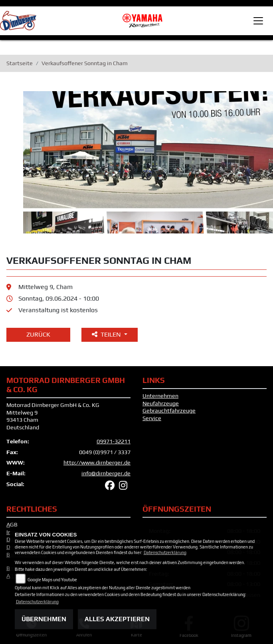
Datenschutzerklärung (165, 552)
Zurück (38, 334)
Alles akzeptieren (117, 619)
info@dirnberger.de (106, 473)
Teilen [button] (107, 334)
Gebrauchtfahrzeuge (169, 411)
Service (152, 418)
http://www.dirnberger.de (97, 463)
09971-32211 (114, 441)
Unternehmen (160, 396)
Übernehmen (44, 619)
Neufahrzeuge (161, 403)
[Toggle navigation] (258, 21)
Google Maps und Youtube (52, 580)
